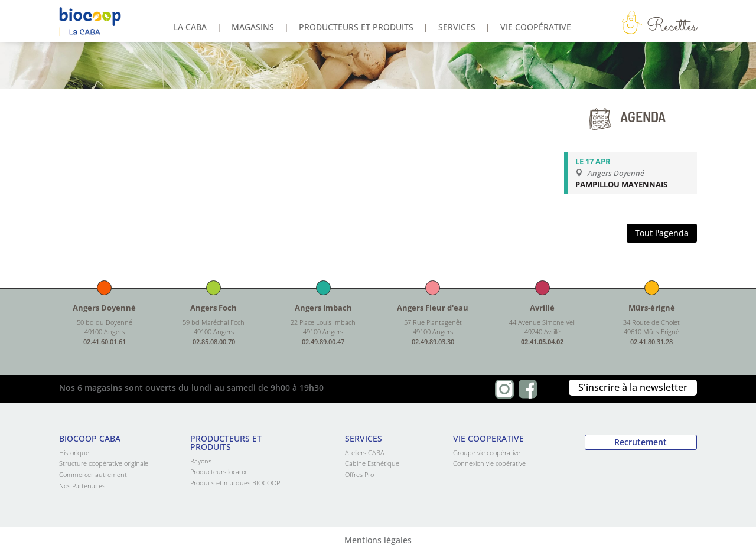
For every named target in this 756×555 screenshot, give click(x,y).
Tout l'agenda (662, 233)
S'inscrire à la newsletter (633, 387)
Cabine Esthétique (372, 463)
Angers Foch (214, 308)
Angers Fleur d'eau (433, 308)
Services (457, 28)
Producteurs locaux (218, 471)
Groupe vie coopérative (487, 453)
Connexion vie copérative (489, 463)
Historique (74, 453)
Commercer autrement (93, 474)
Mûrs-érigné (652, 308)
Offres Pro (359, 474)
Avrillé (542, 308)
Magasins (253, 28)
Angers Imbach (323, 308)
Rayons (201, 461)
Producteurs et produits (356, 28)
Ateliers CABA (365, 453)
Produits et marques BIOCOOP (235, 483)
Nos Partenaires (82, 486)
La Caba (190, 28)
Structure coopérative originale (104, 463)
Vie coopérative (536, 28)
